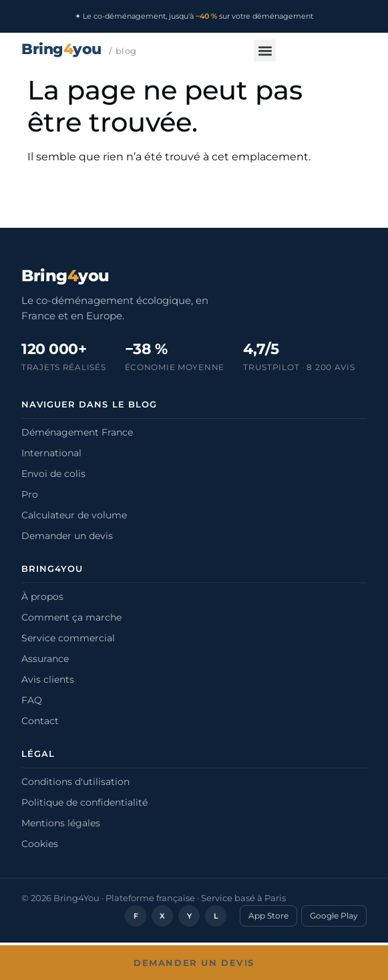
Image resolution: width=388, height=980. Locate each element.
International (51, 453)
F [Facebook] (136, 916)
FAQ (32, 700)
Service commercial (68, 638)
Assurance (45, 659)
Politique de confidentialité (84, 802)
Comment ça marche (71, 617)
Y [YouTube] (189, 916)
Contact (40, 721)
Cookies (40, 844)
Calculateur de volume (74, 515)
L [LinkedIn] (216, 916)
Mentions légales (61, 823)
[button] (265, 50)
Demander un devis (67, 536)
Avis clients (48, 679)
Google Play (334, 916)
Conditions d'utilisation (75, 782)
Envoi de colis (53, 474)
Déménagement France (77, 432)
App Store (268, 916)
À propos (42, 597)
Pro (30, 494)
